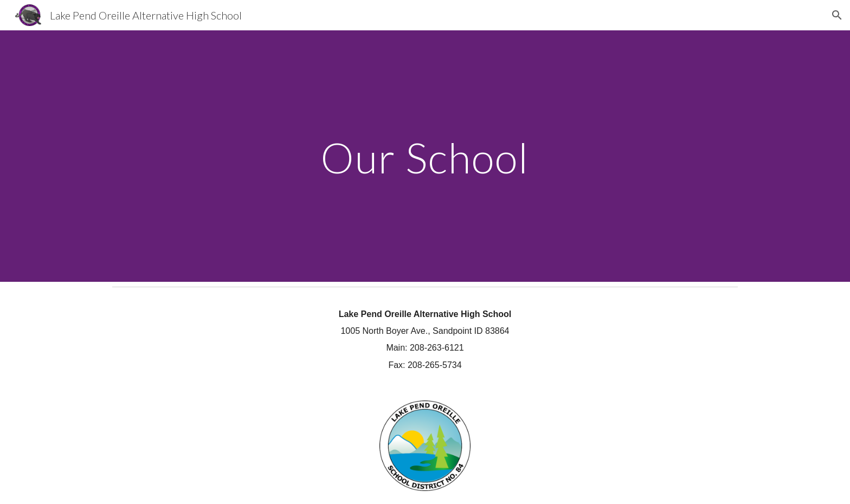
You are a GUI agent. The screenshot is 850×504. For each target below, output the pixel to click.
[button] (837, 15)
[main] (425, 156)
